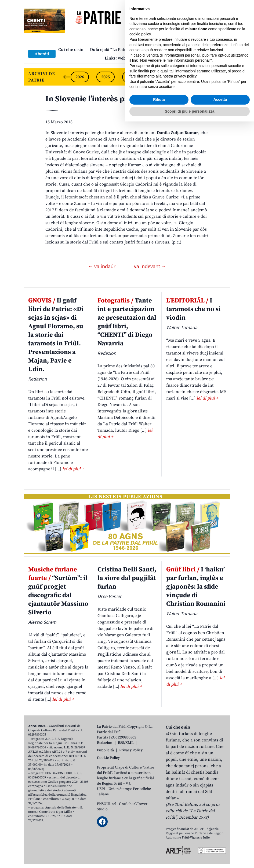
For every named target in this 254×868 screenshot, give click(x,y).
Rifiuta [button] (159, 846)
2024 (131, 77)
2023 (157, 77)
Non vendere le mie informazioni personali (175, 807)
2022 (183, 77)
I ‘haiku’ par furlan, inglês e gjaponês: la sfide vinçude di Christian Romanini (196, 587)
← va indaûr (102, 266)
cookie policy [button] (140, 781)
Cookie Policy (108, 758)
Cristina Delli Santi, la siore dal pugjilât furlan (127, 578)
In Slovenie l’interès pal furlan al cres (114, 99)
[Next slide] (222, 77)
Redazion (105, 743)
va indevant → (150, 266)
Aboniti (42, 54)
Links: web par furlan (126, 58)
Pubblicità (105, 750)
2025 (106, 77)
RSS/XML (126, 743)
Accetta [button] (220, 846)
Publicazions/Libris (174, 50)
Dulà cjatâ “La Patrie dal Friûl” (119, 50)
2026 (80, 77)
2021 (209, 77)
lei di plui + (73, 469)
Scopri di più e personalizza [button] (190, 858)
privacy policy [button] (185, 823)
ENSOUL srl (107, 804)
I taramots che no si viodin (193, 309)
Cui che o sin (71, 50)
